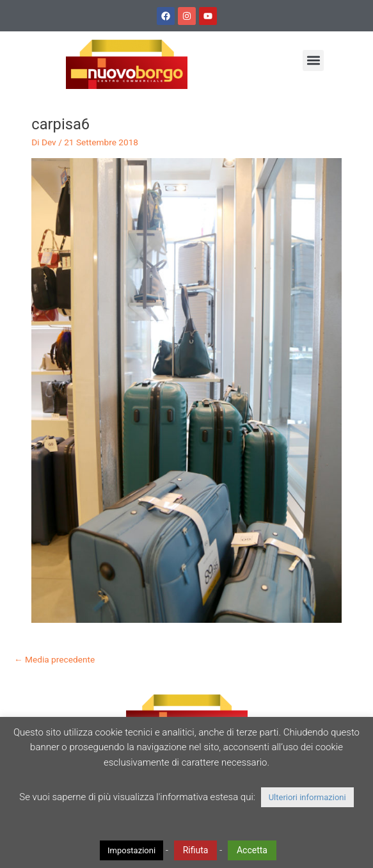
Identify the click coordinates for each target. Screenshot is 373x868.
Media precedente (54, 659)
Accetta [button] (252, 850)
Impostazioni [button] (131, 850)
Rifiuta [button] (196, 850)
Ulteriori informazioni (307, 797)
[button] (313, 60)
